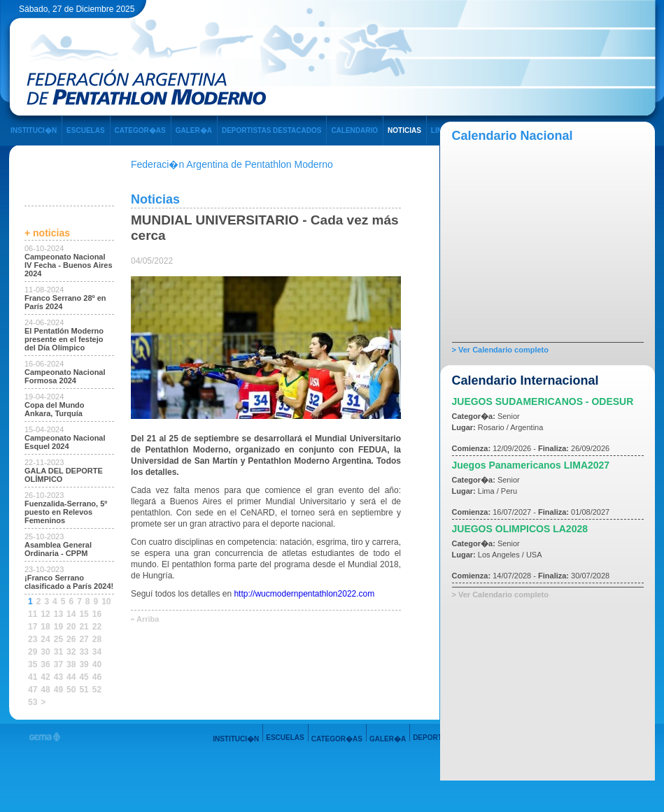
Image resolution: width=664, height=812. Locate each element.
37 (58, 664)
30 (45, 652)
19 (58, 627)
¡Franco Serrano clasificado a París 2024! (69, 582)
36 (45, 664)
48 (45, 690)
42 (45, 677)
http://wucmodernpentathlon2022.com (304, 594)
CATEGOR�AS (140, 130)
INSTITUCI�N (34, 130)
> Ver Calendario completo (500, 350)
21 (84, 627)
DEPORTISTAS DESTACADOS (271, 130)
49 (58, 690)
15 (84, 614)
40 (97, 664)
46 (97, 677)
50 (71, 690)
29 (33, 652)
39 (84, 664)
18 (45, 627)
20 (71, 627)
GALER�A (194, 130)
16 (97, 614)
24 (45, 639)
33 (84, 652)
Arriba (148, 619)
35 (33, 664)
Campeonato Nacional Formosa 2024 (65, 376)
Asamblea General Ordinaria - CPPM (58, 549)
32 (71, 652)
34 (97, 652)
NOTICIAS (404, 130)
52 (97, 690)
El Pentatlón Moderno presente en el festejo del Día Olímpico (64, 339)
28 (97, 639)
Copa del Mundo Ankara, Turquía (55, 409)
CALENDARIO (354, 130)
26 (71, 639)
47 (33, 690)
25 (58, 639)
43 (58, 677)
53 (33, 702)
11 (33, 614)
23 (33, 639)
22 (97, 627)
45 (84, 677)
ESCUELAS (85, 130)
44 (71, 677)
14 (71, 614)
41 (33, 677)
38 (71, 664)
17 (33, 627)
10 (106, 601)
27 (84, 639)
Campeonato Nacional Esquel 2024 (65, 442)
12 (45, 614)
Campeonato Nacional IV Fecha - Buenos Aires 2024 (69, 265)
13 (58, 614)
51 (84, 690)
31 (58, 652)
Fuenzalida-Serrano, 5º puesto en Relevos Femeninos (66, 512)
